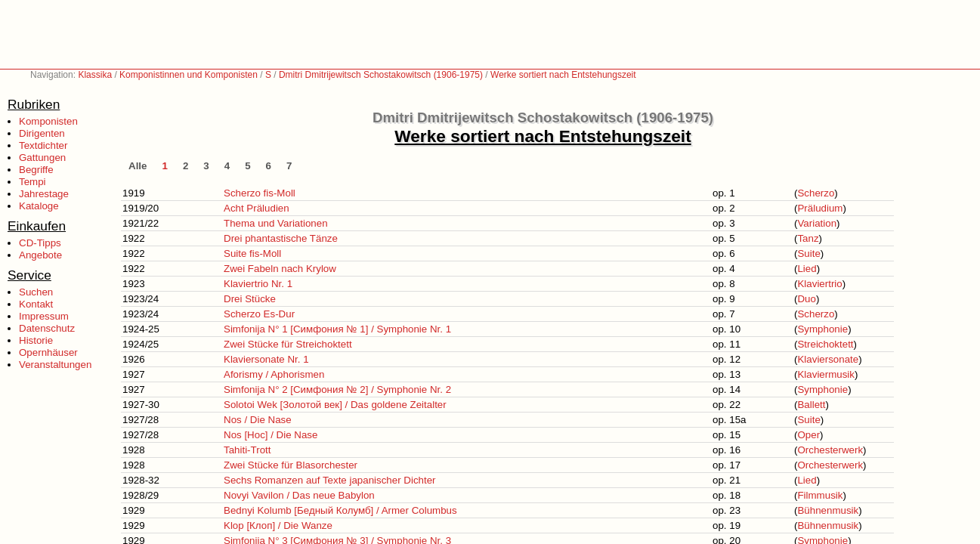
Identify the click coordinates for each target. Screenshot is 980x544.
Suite (808, 253)
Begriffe (36, 170)
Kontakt (36, 304)
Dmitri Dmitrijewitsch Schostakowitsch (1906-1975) (381, 75)
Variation (817, 223)
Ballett (811, 405)
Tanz (808, 238)
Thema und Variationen (276, 223)
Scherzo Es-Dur (259, 314)
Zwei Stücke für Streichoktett (288, 344)
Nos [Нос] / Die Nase (271, 435)
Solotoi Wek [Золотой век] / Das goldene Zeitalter (335, 405)
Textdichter (43, 145)
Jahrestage (44, 194)
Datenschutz (47, 328)
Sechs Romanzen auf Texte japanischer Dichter (330, 480)
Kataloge (39, 206)
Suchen (36, 292)
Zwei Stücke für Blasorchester (291, 465)
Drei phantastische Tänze (281, 238)
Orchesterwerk (830, 450)
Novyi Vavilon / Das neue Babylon (299, 495)
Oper (808, 435)
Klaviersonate (828, 359)
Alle (138, 166)
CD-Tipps (40, 243)
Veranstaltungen (55, 365)
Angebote (40, 255)
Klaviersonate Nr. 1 (266, 359)
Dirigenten (42, 133)
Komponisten (48, 121)
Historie (36, 340)
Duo (806, 299)
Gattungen (42, 158)
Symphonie (822, 329)
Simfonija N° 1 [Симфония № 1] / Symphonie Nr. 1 (337, 329)
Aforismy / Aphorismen (274, 374)
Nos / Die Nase (258, 420)
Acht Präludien (257, 208)
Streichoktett (825, 344)
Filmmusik (820, 495)
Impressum (44, 316)
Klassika (95, 75)
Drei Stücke (250, 299)
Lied (807, 269)
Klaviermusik (826, 374)
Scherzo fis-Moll (260, 193)
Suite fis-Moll (252, 253)
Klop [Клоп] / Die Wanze (278, 525)
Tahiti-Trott (247, 450)
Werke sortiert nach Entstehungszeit (563, 75)
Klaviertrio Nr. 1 (258, 284)
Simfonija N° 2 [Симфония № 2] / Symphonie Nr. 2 (337, 389)
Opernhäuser (48, 352)
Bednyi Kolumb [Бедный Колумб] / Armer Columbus (340, 510)
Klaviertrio (819, 284)
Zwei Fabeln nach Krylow (280, 269)
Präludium (820, 208)
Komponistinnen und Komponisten (189, 75)
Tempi (32, 182)
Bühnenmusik (828, 510)
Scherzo (816, 193)
